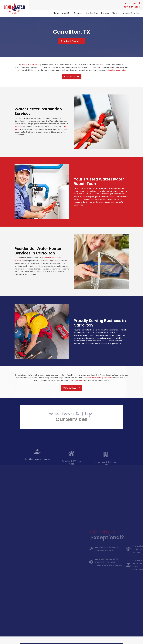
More (114, 13)
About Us (66, 13)
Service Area (92, 13)
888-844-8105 (132, 7)
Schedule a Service (130, 13)
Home (56, 13)
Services (78, 13)
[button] (83, 13)
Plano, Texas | (132, 3)
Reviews (105, 13)
